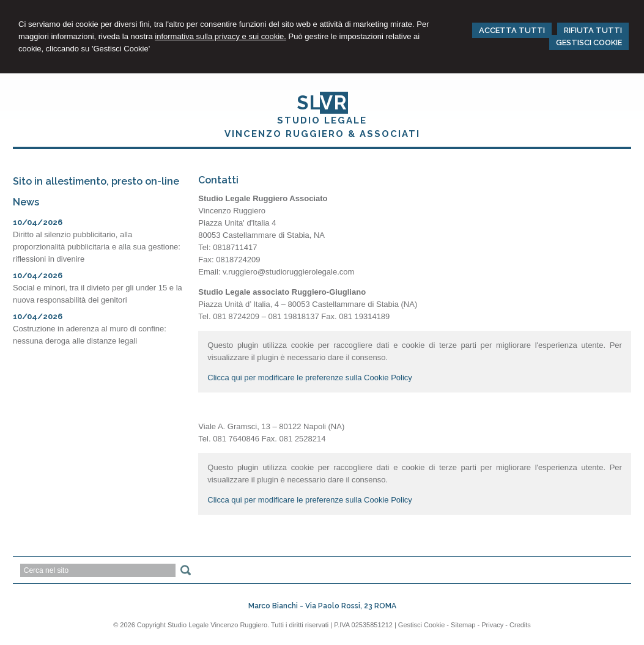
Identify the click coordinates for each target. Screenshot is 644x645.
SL (322, 103)
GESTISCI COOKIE (589, 42)
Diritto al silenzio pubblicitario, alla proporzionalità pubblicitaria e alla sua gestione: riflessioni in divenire (97, 247)
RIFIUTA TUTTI (593, 30)
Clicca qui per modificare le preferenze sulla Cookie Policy (310, 378)
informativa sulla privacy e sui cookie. (220, 36)
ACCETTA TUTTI (512, 30)
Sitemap (463, 625)
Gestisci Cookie (421, 625)
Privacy (492, 625)
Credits (520, 625)
